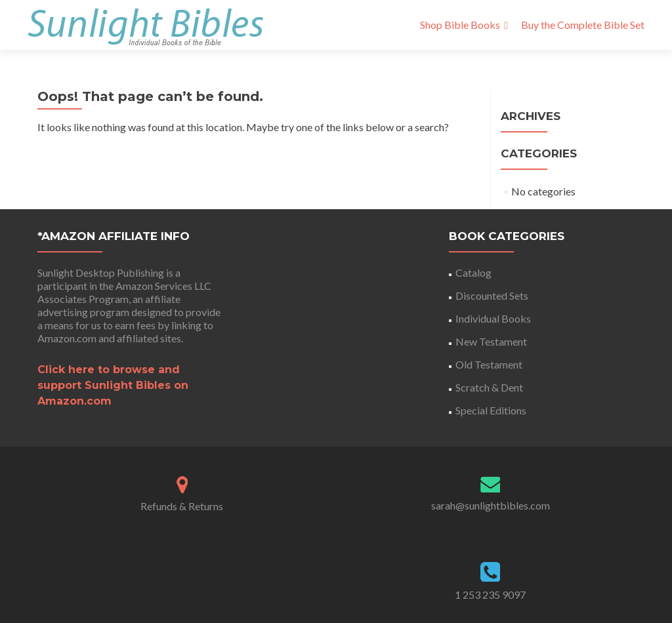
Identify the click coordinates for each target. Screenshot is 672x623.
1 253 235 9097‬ (490, 594)
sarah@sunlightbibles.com (491, 505)
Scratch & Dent (489, 387)
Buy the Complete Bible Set (583, 25)
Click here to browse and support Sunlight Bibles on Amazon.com (113, 385)
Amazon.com (67, 338)
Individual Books (493, 318)
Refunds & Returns (182, 506)
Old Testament (489, 364)
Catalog (473, 272)
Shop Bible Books (460, 25)
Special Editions (491, 410)
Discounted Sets (492, 295)
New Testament (491, 341)
